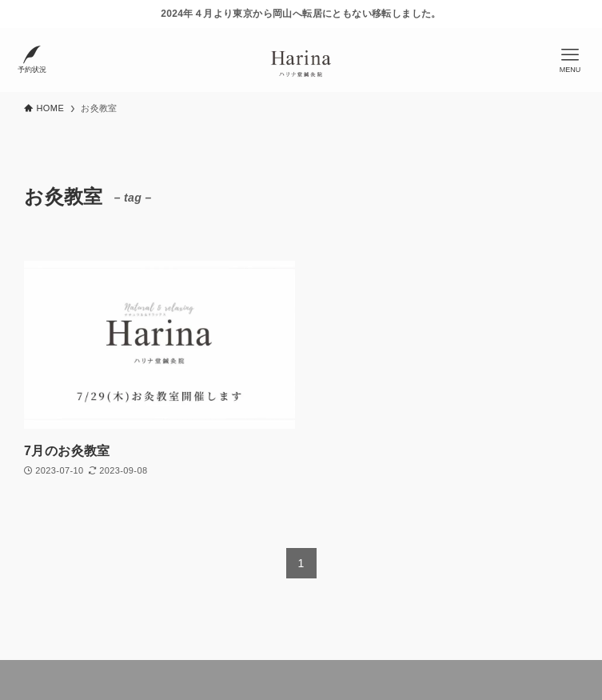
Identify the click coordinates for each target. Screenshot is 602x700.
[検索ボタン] (32, 60)
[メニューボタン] (570, 60)
